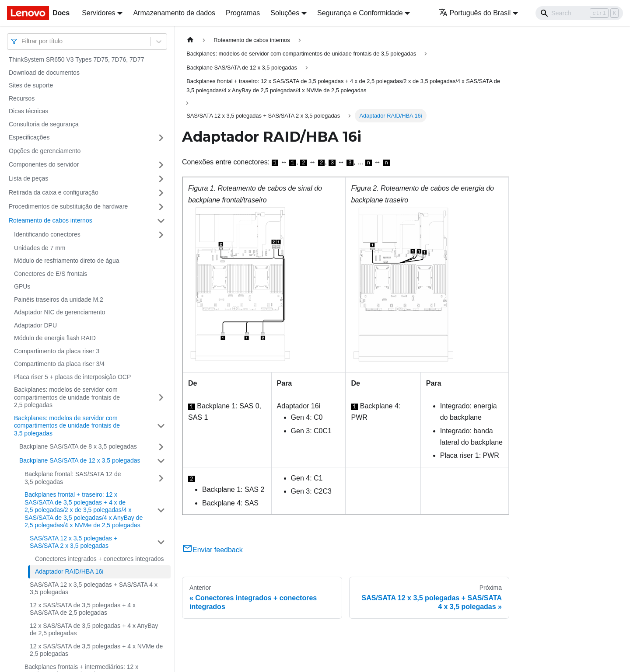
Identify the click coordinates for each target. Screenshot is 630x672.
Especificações (29, 137)
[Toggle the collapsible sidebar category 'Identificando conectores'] (161, 235)
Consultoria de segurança (44, 124)
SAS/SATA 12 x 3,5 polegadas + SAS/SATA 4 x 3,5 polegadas (94, 588)
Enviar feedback (212, 550)
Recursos (22, 98)
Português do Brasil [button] (475, 13)
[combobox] (22, 41)
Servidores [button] (98, 13)
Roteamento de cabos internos (51, 220)
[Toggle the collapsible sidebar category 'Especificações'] (161, 138)
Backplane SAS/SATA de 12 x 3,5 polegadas (80, 460)
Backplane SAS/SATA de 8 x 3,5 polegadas (78, 446)
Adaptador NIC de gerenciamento (60, 312)
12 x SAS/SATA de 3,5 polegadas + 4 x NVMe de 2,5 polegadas (96, 650)
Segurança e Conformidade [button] (360, 13)
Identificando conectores (47, 234)
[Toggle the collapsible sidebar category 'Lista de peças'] (161, 179)
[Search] (579, 13)
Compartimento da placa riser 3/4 (59, 364)
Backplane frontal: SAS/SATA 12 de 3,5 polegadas (73, 478)
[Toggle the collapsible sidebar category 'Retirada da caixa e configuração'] (161, 193)
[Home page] (190, 40)
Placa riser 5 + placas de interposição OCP (72, 377)
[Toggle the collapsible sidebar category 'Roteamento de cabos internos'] (161, 221)
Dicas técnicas (28, 111)
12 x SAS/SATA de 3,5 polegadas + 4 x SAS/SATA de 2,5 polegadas (83, 609)
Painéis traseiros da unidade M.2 (59, 299)
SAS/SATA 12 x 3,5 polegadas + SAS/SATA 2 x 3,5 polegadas (73, 542)
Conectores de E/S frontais (51, 274)
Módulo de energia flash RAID (55, 338)
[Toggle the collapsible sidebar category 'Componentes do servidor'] (161, 165)
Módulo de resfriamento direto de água (66, 261)
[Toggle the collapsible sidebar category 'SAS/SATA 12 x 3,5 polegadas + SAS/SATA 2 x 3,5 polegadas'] (161, 542)
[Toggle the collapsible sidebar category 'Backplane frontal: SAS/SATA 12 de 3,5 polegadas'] (161, 478)
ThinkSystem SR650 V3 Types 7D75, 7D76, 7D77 (76, 59)
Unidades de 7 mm (40, 248)
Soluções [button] (285, 13)
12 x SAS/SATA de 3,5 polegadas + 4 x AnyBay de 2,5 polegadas (94, 630)
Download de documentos (44, 73)
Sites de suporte (31, 85)
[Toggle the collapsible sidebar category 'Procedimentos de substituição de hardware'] (161, 207)
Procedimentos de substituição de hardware (68, 206)
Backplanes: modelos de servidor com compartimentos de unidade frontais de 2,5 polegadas (67, 397)
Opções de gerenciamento (45, 151)
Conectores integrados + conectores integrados (100, 559)
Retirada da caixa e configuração (54, 192)
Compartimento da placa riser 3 (57, 351)
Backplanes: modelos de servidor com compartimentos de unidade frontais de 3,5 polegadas (67, 426)
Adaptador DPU (35, 325)
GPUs (22, 286)
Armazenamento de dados (174, 13)
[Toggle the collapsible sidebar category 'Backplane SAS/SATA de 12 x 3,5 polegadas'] (161, 461)
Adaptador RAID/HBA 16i (69, 571)
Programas (243, 13)
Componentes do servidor (44, 164)
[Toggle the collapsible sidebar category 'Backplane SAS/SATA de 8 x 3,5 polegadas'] (161, 447)
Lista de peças (28, 178)
